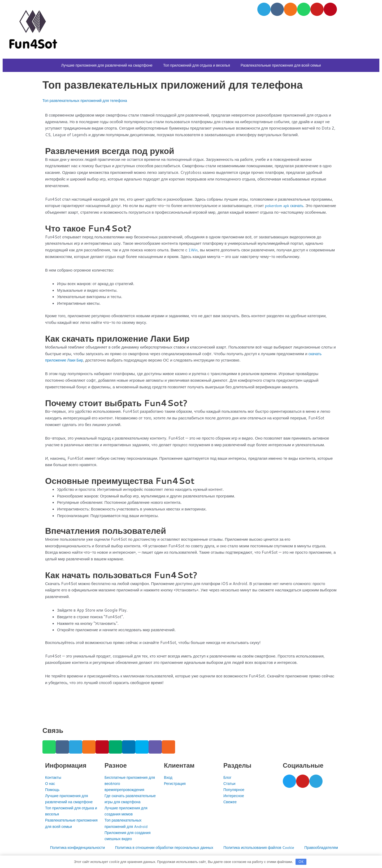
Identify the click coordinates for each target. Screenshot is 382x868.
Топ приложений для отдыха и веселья (197, 65)
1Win (193, 257)
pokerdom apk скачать (286, 206)
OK (301, 861)
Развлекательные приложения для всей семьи (281, 65)
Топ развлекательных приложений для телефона (88, 100)
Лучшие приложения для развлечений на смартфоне (107, 65)
